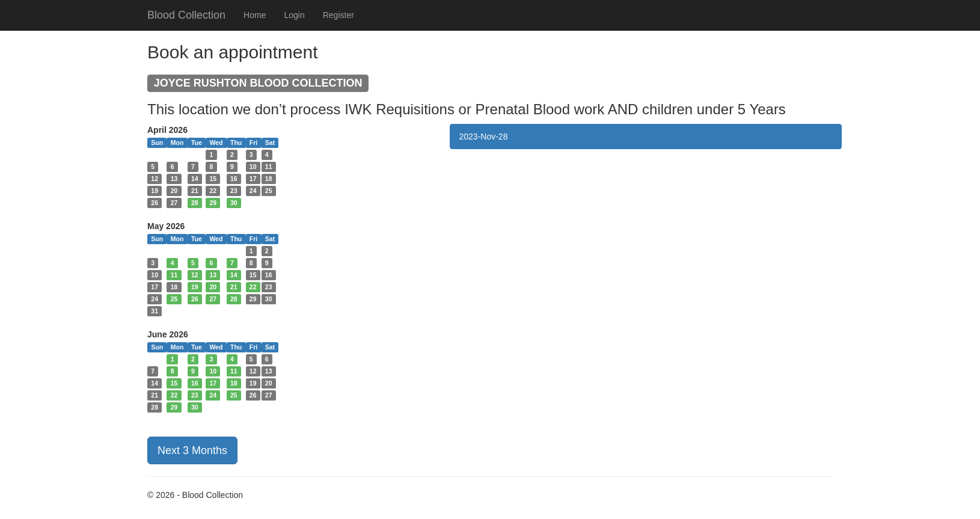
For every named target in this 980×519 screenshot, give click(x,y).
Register (338, 15)
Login (294, 15)
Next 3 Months (192, 450)
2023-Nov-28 (484, 137)
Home (255, 15)
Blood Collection (186, 15)
